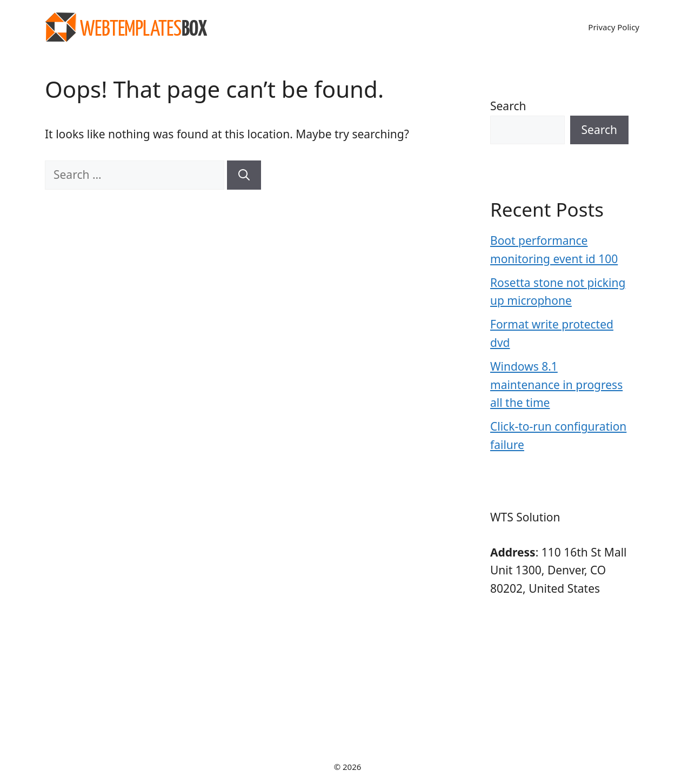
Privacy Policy (614, 27)
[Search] (244, 175)
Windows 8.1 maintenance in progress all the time (556, 384)
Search (508, 106)
